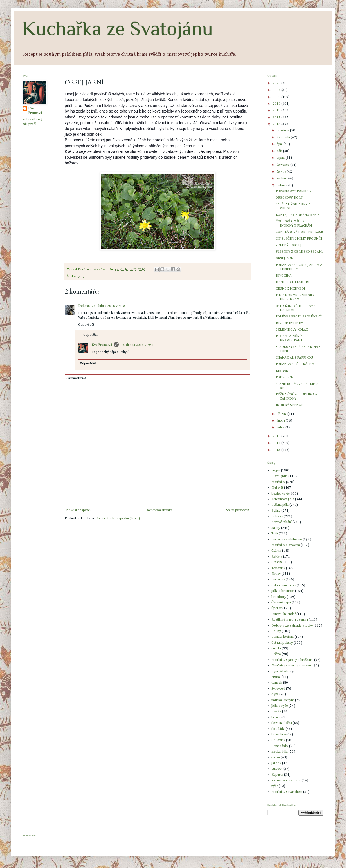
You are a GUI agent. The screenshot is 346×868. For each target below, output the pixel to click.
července (283, 165)
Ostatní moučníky (284, 585)
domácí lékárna (283, 637)
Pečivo (276, 654)
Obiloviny (278, 740)
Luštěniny (278, 580)
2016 (277, 124)
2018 (277, 111)
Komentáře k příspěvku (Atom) (118, 518)
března (282, 414)
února (281, 421)
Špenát (277, 608)
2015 (277, 436)
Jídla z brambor (283, 591)
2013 (277, 450)
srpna (281, 158)
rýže (275, 786)
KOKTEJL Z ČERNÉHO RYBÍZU (299, 215)
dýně (275, 694)
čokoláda (278, 729)
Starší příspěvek (238, 510)
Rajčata (277, 557)
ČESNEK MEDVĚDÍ (290, 289)
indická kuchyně (283, 700)
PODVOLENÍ (285, 377)
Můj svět (277, 488)
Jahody (276, 763)
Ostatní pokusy (282, 643)
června (282, 172)
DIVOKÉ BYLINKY (289, 323)
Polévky (277, 516)
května (282, 178)
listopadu (284, 137)
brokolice (278, 735)
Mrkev (276, 574)
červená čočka (282, 723)
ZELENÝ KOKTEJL (289, 245)
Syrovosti (278, 689)
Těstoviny (278, 568)
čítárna (276, 551)
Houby (276, 631)
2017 (277, 118)
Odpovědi (90, 335)
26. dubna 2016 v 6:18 (108, 306)
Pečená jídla (280, 505)
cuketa (276, 648)
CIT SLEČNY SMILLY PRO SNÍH (299, 239)
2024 (277, 90)
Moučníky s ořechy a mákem (292, 666)
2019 (277, 104)
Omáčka (277, 562)
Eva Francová (102, 345)
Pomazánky (280, 746)
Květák (276, 712)
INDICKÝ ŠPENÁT (289, 405)
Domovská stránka (159, 510)
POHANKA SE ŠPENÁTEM (295, 364)
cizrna (276, 677)
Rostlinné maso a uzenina (290, 620)
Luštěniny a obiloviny (287, 540)
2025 (277, 83)
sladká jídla (280, 752)
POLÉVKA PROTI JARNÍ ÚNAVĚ (299, 317)
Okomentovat (76, 379)
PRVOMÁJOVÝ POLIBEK (293, 191)
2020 (277, 97)
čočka (276, 757)
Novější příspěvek (79, 510)
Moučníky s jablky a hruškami (292, 660)
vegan (276, 471)
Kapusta (277, 775)
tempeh (277, 683)
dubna (281, 185)
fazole (276, 717)
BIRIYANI (283, 371)
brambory (279, 597)
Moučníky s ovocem (286, 545)
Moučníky (278, 482)
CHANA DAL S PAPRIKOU (294, 358)
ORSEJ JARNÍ (285, 258)
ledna (281, 428)
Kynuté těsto (280, 672)
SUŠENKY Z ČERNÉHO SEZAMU (300, 252)
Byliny (81, 276)
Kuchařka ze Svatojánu (118, 28)
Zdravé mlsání (282, 522)
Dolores (84, 306)
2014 (277, 443)
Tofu (275, 534)
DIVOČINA (284, 276)
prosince (283, 131)
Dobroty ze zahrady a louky (292, 626)
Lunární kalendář (284, 614)
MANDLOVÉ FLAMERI (292, 282)
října (280, 144)
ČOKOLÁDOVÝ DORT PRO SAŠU (299, 232)
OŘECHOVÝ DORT (289, 198)
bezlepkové (280, 494)
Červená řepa (281, 603)
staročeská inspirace (286, 780)
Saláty (276, 528)
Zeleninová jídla (283, 499)
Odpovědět (86, 325)
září (280, 151)
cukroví (277, 769)
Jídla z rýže (280, 706)
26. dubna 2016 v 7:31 (137, 345)
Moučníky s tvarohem (287, 792)
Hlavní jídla (279, 476)
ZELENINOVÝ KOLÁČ (292, 330)
